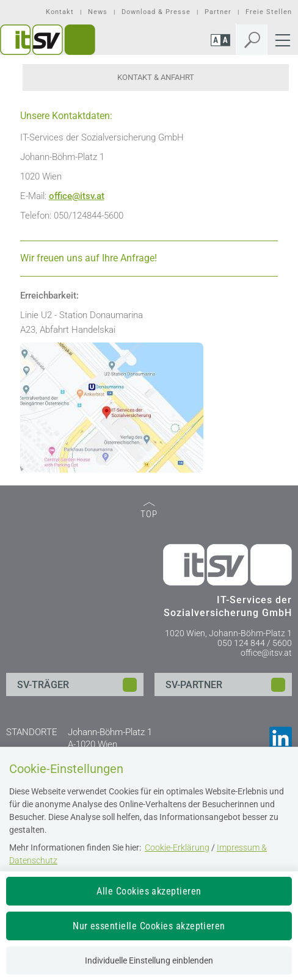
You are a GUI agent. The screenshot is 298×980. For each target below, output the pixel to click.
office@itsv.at (266, 653)
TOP (149, 511)
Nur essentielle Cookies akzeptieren (149, 926)
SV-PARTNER (194, 685)
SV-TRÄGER (43, 685)
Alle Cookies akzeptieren (149, 891)
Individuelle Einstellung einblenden (149, 960)
